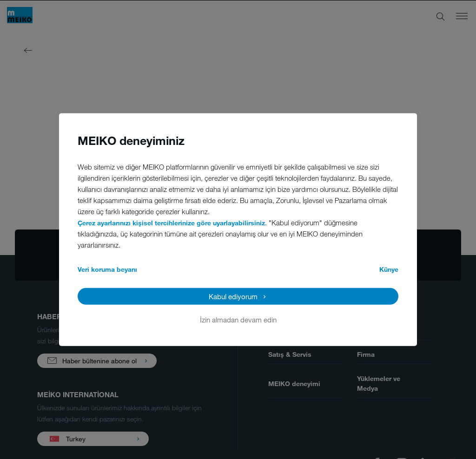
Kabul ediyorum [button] (233, 296)
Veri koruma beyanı (107, 269)
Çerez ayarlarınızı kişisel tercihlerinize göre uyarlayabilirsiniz (171, 222)
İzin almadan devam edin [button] (238, 319)
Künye (389, 269)
